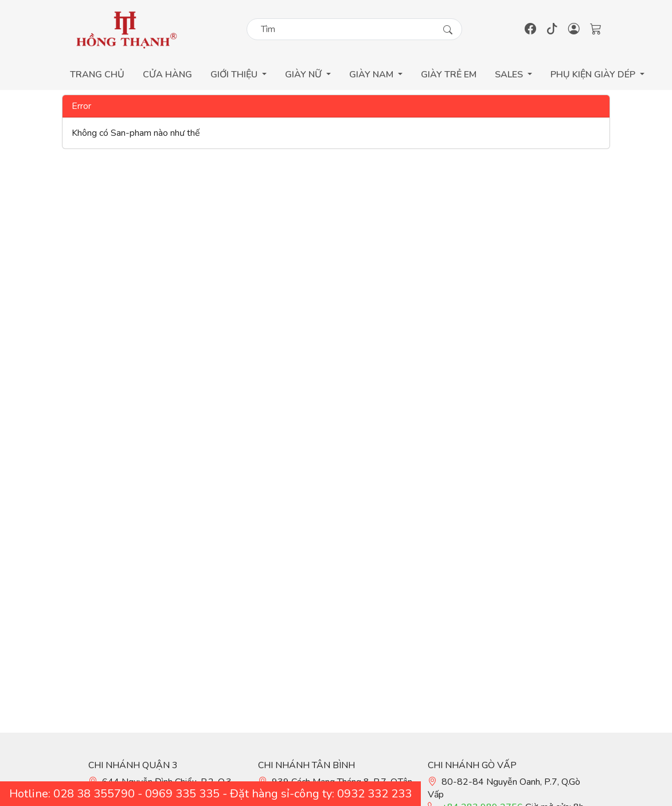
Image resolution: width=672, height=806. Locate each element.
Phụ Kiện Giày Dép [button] (594, 75)
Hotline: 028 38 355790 (72, 794)
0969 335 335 (182, 794)
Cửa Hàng (167, 75)
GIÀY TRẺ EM (449, 75)
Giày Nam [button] (372, 75)
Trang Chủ (97, 75)
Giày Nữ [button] (304, 75)
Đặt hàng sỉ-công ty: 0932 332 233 (321, 794)
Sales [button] (510, 75)
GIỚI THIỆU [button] (235, 75)
